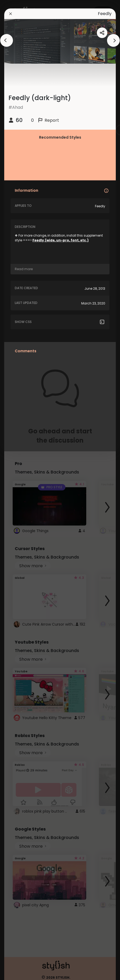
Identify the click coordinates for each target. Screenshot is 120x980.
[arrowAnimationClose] (7, 40)
